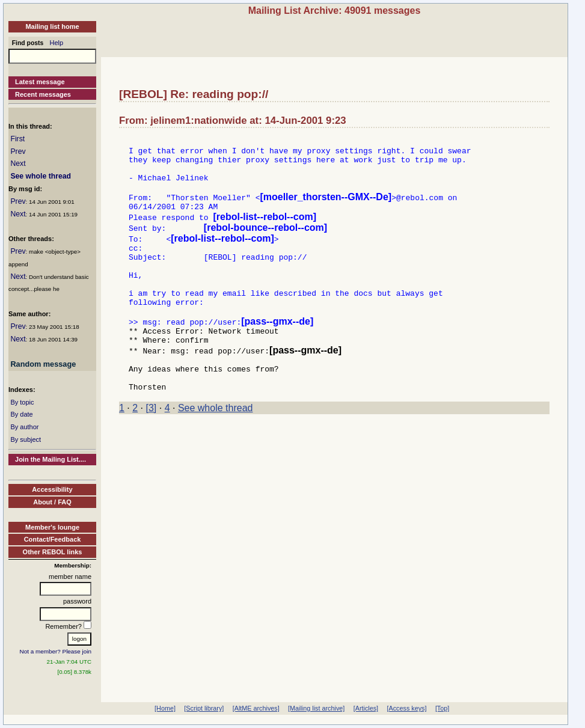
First (17, 139)
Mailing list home (52, 26)
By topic (22, 402)
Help (57, 43)
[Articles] (366, 708)
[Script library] (204, 708)
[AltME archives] (256, 708)
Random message (43, 364)
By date (21, 414)
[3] (152, 446)
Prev (18, 151)
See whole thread (41, 176)
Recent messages (43, 94)
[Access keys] (406, 708)
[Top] (442, 708)
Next (18, 164)
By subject (26, 439)
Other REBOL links (53, 552)
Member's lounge (52, 527)
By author (24, 427)
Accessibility (52, 489)
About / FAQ (52, 502)
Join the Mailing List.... (51, 459)
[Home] (165, 708)
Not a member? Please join (56, 651)
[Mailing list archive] (316, 708)
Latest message (40, 82)
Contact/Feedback (53, 539)
